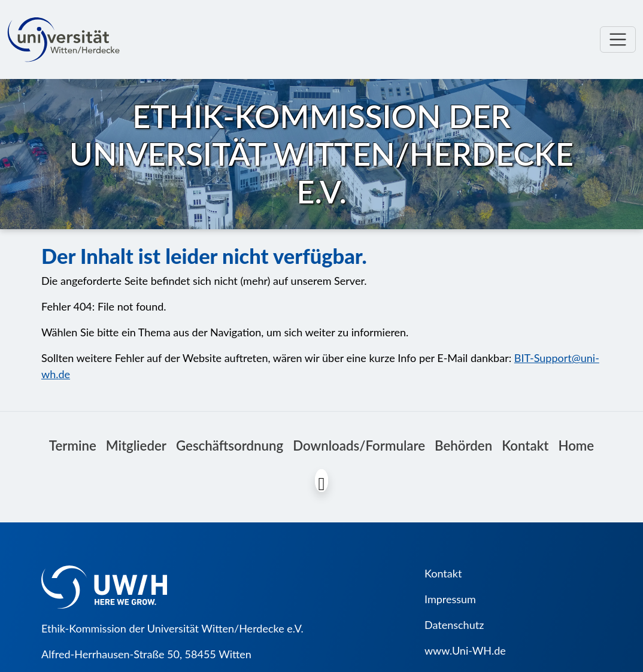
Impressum (450, 599)
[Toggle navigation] (618, 39)
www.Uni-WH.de (465, 650)
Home (576, 446)
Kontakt (525, 446)
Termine (73, 446)
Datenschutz (454, 625)
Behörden (463, 446)
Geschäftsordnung (230, 446)
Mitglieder (136, 446)
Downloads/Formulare (359, 446)
